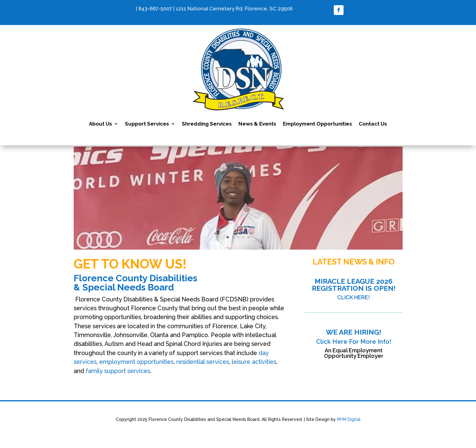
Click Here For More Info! (354, 342)
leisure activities (254, 362)
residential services (203, 362)
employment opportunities (136, 362)
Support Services (147, 124)
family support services (118, 371)
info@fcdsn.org (116, 9)
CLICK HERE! (354, 297)
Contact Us (373, 124)
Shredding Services (207, 124)
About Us (100, 124)
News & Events (257, 124)
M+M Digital (349, 419)
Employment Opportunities (317, 124)
